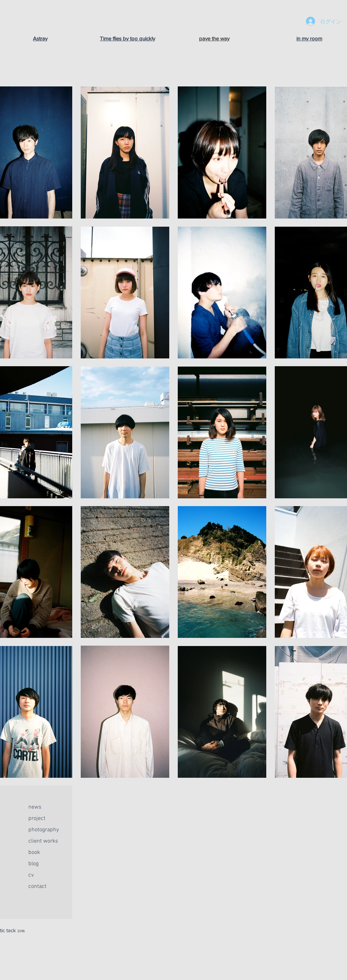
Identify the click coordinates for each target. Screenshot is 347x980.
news (35, 807)
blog (33, 864)
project (37, 818)
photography (44, 830)
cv (31, 875)
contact (37, 886)
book (34, 852)
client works (43, 841)
